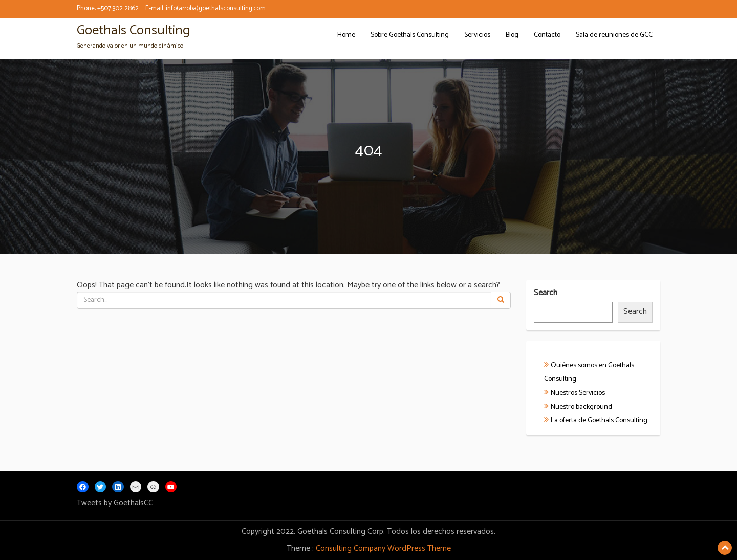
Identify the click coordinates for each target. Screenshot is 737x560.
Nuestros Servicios (578, 393)
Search (546, 293)
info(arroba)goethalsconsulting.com (216, 8)
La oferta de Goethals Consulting (599, 421)
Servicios (477, 35)
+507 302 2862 (118, 8)
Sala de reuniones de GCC (614, 35)
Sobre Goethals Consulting (410, 35)
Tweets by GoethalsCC (115, 503)
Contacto (547, 35)
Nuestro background (581, 407)
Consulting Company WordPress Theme (383, 548)
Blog (512, 35)
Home (346, 35)
